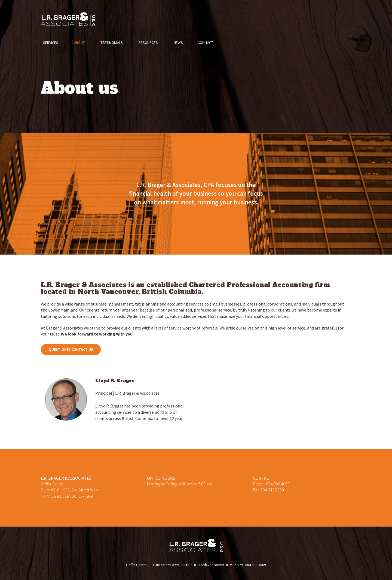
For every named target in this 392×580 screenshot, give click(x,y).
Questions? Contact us (71, 350)
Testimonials (112, 43)
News (178, 43)
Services (51, 43)
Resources (148, 43)
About (79, 43)
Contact (206, 43)
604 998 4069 (278, 484)
